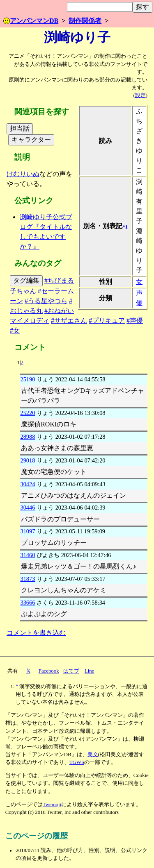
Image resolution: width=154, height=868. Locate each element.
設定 (140, 95)
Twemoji (52, 805)
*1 (125, 227)
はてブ (71, 671)
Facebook (49, 671)
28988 (28, 437)
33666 (28, 603)
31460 (28, 555)
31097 (28, 531)
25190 (28, 379)
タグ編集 (26, 280)
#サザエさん (69, 321)
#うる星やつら (46, 301)
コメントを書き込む (36, 633)
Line (89, 671)
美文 (93, 755)
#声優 (135, 321)
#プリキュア (107, 321)
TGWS (77, 762)
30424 (28, 484)
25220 (28, 413)
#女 (15, 330)
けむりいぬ (23, 174)
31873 (28, 579)
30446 (28, 508)
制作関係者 (85, 21)
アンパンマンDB (31, 21)
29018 (28, 460)
